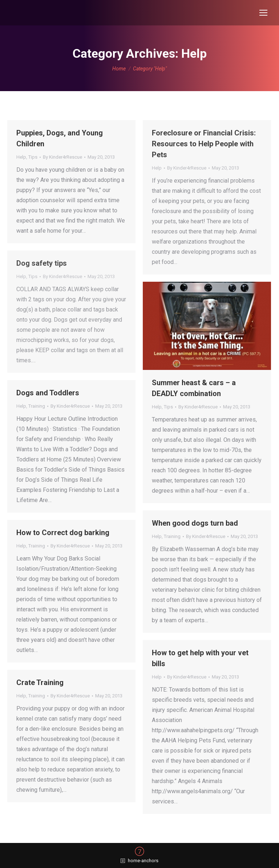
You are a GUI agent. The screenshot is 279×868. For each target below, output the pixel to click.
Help (21, 157)
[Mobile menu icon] (263, 13)
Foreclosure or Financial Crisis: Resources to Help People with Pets (204, 144)
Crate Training (40, 682)
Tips (33, 157)
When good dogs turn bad (195, 523)
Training (37, 406)
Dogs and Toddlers (48, 393)
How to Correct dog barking (63, 533)
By (62, 157)
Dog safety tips (42, 263)
